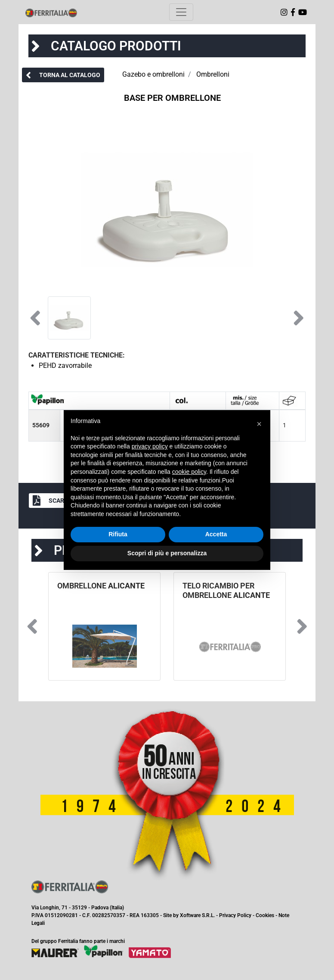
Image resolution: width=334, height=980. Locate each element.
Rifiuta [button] (118, 534)
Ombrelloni (213, 74)
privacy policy (150, 446)
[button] (63, 75)
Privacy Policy (235, 915)
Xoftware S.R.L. (197, 915)
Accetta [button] (216, 534)
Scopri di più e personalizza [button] (167, 553)
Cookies (265, 915)
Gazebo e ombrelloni (153, 74)
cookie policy (189, 472)
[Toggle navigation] (181, 12)
